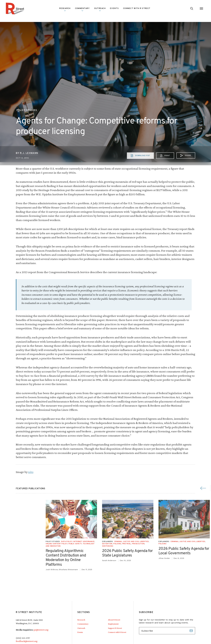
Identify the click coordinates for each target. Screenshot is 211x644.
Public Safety (185, 544)
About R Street (114, 620)
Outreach (100, 9)
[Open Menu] (201, 9)
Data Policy (177, 542)
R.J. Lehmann (29, 165)
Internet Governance (194, 542)
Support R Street (115, 628)
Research (65, 9)
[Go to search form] (192, 9)
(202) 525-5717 (23, 638)
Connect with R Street (137, 8)
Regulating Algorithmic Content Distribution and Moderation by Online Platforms (176, 558)
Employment (113, 624)
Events (114, 8)
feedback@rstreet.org (27, 641)
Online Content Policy (167, 544)
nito (31, 472)
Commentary (82, 9)
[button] (186, 167)
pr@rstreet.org (41, 630)
